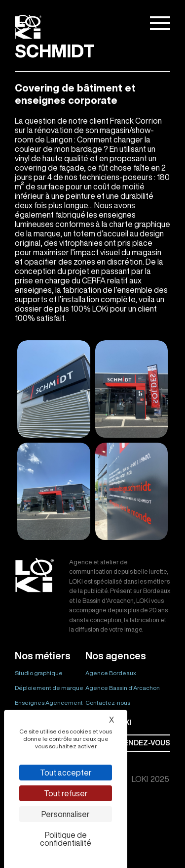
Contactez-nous (108, 703)
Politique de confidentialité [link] (66, 839)
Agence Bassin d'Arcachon (123, 688)
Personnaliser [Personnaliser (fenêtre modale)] (66, 814)
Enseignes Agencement (49, 703)
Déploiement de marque (49, 688)
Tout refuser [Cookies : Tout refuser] (66, 793)
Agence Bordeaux (111, 673)
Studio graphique (39, 673)
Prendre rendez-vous (128, 743)
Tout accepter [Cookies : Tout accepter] (66, 773)
